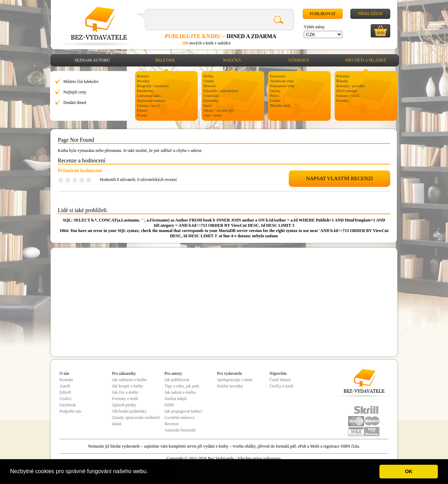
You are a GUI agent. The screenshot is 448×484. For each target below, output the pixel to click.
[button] (150, 472)
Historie (209, 86)
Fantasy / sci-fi (148, 105)
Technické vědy (282, 81)
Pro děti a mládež (366, 60)
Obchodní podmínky (129, 411)
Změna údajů (176, 399)
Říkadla (342, 81)
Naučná (232, 60)
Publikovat (323, 14)
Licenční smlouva (180, 418)
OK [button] (409, 471)
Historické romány (151, 100)
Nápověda (278, 373)
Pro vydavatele (230, 373)
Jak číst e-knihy (125, 392)
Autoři (65, 386)
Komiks (342, 100)
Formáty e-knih (125, 399)
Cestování (211, 96)
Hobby (209, 76)
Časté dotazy (280, 380)
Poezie (142, 115)
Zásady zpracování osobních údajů (136, 421)
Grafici (65, 399)
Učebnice (299, 60)
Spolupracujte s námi (235, 380)
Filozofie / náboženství (221, 91)
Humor (142, 110)
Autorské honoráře (180, 430)
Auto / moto (213, 115)
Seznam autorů (92, 60)
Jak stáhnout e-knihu (129, 380)
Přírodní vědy (280, 105)
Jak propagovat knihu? (184, 411)
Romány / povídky (351, 86)
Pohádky (343, 76)
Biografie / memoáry (153, 86)
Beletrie (165, 60)
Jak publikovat (177, 380)
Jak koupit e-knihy (128, 386)
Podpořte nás (70, 411)
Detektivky (145, 91)
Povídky (143, 81)
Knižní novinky (230, 386)
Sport (208, 105)
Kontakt (66, 380)
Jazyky (275, 91)
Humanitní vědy (282, 86)
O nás (64, 373)
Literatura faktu (149, 96)
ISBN (169, 405)
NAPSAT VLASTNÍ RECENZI (339, 178)
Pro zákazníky (124, 373)
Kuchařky (211, 100)
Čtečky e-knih (281, 386)
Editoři (65, 392)
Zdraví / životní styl (219, 110)
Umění (209, 81)
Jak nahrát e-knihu (180, 392)
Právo (274, 96)
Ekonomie (278, 76)
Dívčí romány (347, 91)
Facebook (68, 405)
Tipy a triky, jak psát (182, 386)
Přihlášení (370, 14)
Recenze (172, 424)
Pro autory (173, 373)
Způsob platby (124, 405)
